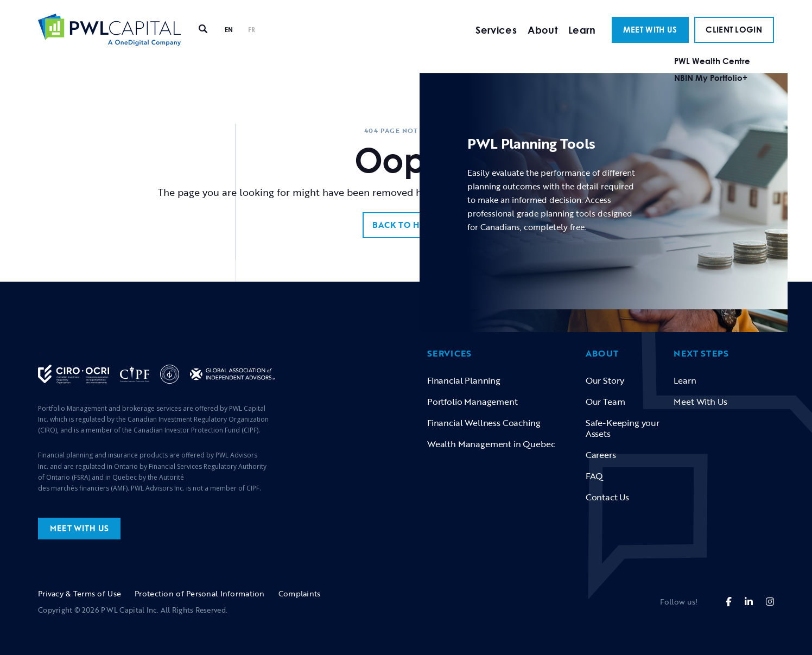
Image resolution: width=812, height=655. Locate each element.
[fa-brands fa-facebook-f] (729, 602)
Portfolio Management (472, 402)
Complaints (300, 593)
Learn (582, 41)
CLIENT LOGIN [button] (734, 40)
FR (252, 40)
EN (229, 40)
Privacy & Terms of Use (80, 593)
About (543, 41)
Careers (601, 455)
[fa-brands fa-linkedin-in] (749, 602)
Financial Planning (464, 380)
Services (496, 41)
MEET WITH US (650, 40)
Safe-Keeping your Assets (623, 428)
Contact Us (607, 497)
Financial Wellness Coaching (484, 423)
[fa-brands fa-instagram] (770, 602)
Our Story (605, 380)
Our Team (605, 402)
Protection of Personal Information (200, 593)
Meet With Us (700, 402)
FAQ (595, 476)
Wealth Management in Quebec (491, 444)
